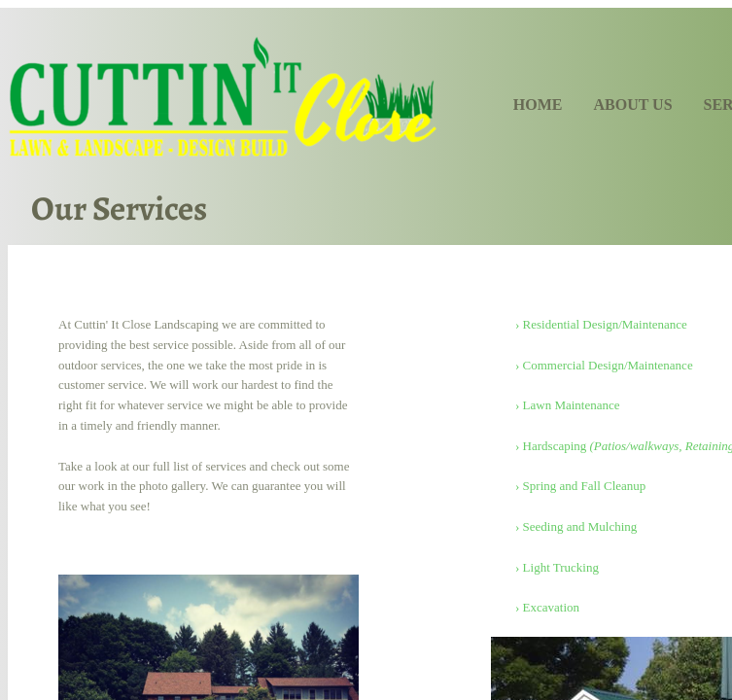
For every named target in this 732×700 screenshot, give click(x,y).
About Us (632, 105)
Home (538, 105)
